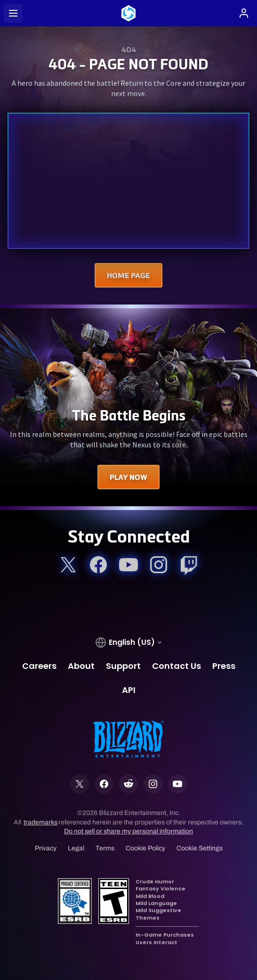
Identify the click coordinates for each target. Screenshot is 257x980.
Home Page (128, 275)
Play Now (128, 477)
